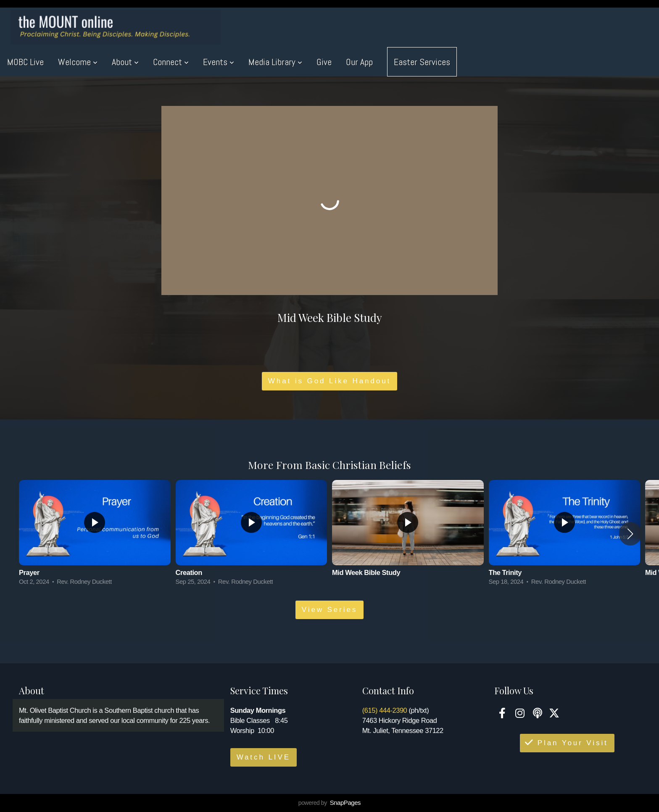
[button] (630, 534)
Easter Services (422, 62)
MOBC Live (25, 62)
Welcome (78, 62)
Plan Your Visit (566, 743)
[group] (95, 534)
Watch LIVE (264, 757)
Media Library (275, 62)
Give (324, 62)
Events (219, 62)
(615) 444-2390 (385, 710)
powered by (329, 803)
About (125, 62)
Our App (359, 62)
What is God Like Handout (329, 381)
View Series (329, 610)
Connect (171, 62)
